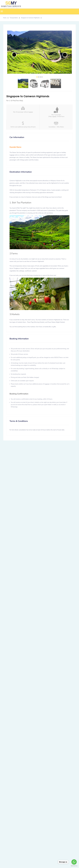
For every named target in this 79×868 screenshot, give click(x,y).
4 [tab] (42, 77)
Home (5, 18)
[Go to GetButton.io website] (74, 866)
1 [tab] (37, 77)
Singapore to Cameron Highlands (30, 18)
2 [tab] (39, 77)
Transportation (14, 18)
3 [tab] (40, 77)
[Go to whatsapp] (74, 862)
